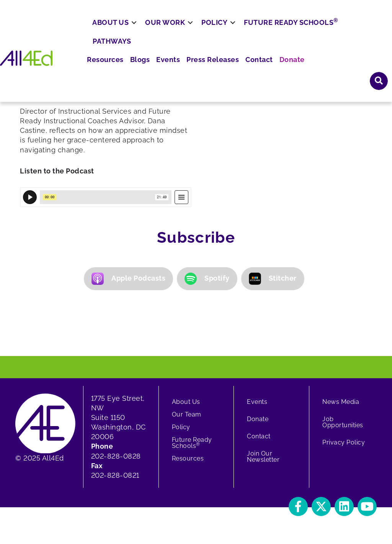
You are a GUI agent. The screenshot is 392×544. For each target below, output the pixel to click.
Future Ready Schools (291, 48)
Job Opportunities (343, 422)
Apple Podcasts (128, 279)
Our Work (165, 49)
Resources (175, 27)
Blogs (207, 27)
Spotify (207, 279)
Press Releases (274, 27)
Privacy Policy (344, 442)
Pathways (112, 67)
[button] (298, 506)
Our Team (187, 414)
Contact (316, 27)
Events (233, 27)
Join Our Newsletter (263, 457)
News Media (341, 402)
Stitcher (273, 279)
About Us (110, 49)
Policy (214, 49)
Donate (347, 27)
